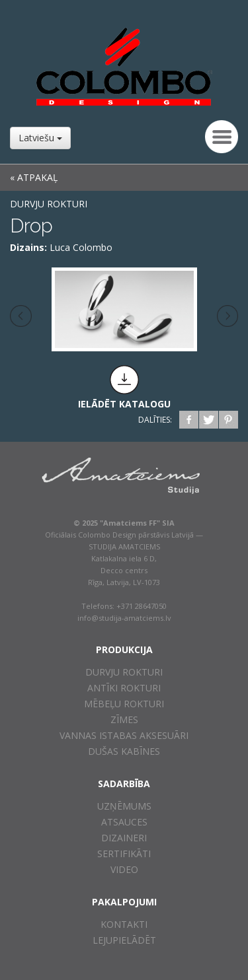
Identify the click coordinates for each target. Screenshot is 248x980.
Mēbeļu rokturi (124, 704)
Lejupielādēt (124, 940)
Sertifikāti (124, 854)
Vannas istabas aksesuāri (124, 735)
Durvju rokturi (49, 204)
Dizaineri (124, 838)
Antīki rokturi (124, 688)
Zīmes (124, 719)
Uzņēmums (124, 806)
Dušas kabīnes (124, 751)
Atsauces (124, 822)
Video (124, 869)
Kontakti (124, 924)
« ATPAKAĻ (34, 177)
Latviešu (40, 138)
